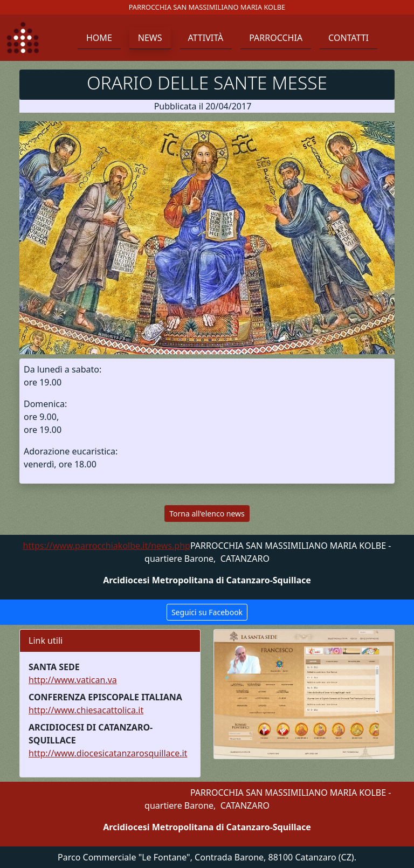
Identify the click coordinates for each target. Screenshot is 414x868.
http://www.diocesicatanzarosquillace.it (108, 753)
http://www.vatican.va (73, 680)
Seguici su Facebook (207, 612)
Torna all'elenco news (207, 514)
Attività (206, 38)
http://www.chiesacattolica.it (86, 710)
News (150, 38)
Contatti (349, 38)
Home (99, 38)
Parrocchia (276, 38)
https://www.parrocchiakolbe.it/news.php (107, 546)
